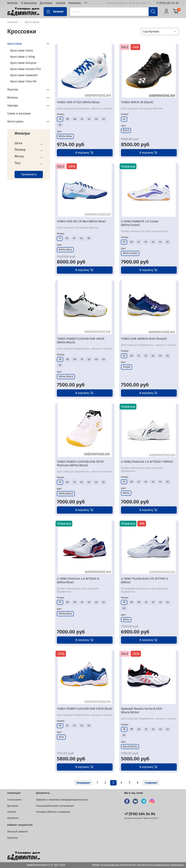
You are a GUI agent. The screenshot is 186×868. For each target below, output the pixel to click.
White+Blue (65, 250)
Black (126, 130)
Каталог (13, 3)
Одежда (13, 105)
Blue (61, 737)
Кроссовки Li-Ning (23, 57)
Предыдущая (83, 783)
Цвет (59, 131)
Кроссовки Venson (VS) (25, 69)
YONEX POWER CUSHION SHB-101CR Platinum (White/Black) (80, 463)
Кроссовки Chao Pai (23, 81)
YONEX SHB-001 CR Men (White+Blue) (81, 221)
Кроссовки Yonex (22, 51)
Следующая (151, 783)
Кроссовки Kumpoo (23, 63)
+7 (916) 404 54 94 (167, 3)
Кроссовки (15, 44)
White (126, 493)
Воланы (13, 97)
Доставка (46, 3)
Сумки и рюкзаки (19, 113)
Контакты (75, 3)
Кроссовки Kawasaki (24, 75)
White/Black (66, 377)
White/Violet (130, 253)
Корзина (13, 838)
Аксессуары (15, 121)
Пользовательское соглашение (55, 806)
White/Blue (65, 136)
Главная (13, 22)
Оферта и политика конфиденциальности (62, 800)
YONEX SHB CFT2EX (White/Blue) (78, 102)
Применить (29, 174)
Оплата (60, 3)
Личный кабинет (18, 832)
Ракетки (13, 90)
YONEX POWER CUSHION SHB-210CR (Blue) (85, 709)
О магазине (29, 3)
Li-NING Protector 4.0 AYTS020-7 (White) (147, 462)
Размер (61, 114)
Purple (127, 367)
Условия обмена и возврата (53, 812)
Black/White (130, 747)
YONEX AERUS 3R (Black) (137, 102)
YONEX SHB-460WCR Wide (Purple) (144, 339)
